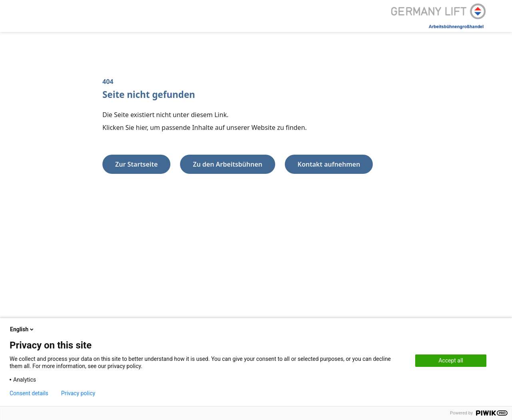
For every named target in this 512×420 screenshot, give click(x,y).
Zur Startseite (136, 164)
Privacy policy (78, 393)
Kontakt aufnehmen (329, 164)
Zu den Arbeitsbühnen (228, 164)
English (22, 329)
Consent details (29, 393)
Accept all (451, 360)
